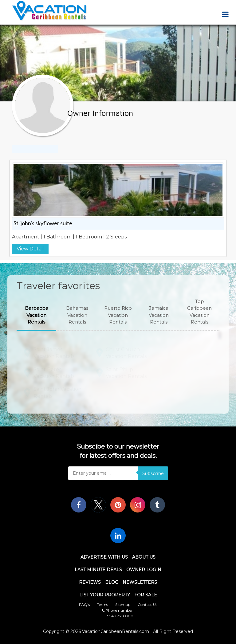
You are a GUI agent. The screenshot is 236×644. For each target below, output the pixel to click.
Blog (112, 582)
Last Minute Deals (98, 570)
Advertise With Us (104, 557)
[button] (36, 315)
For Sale (146, 595)
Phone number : (118, 610)
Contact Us (147, 605)
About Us (144, 557)
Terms (102, 605)
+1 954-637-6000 (118, 616)
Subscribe (153, 473)
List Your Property (105, 595)
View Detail (30, 249)
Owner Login (144, 570)
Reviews (90, 582)
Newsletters (140, 582)
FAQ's (84, 605)
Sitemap (123, 605)
